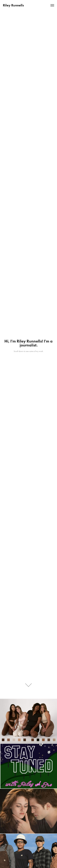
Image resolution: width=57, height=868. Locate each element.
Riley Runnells (13, 5)
